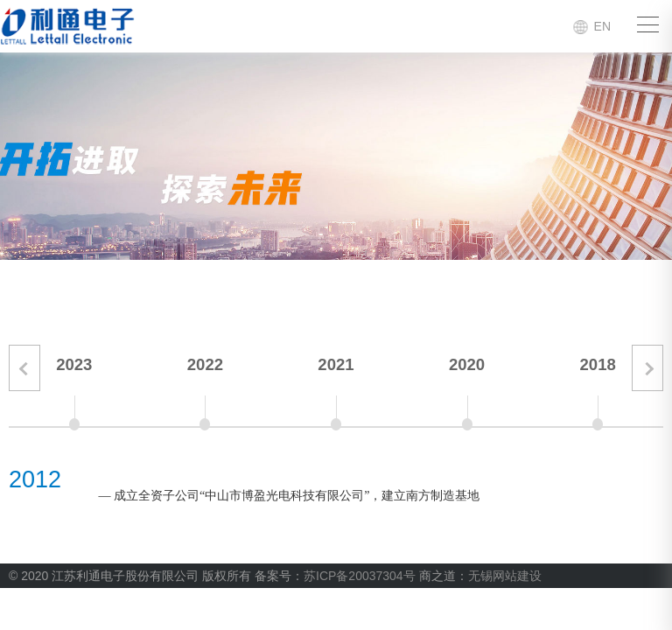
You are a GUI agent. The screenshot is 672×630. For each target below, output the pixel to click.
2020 (467, 364)
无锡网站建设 (505, 576)
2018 (598, 364)
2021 (336, 364)
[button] (24, 368)
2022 (205, 364)
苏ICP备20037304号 (360, 576)
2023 (74, 364)
